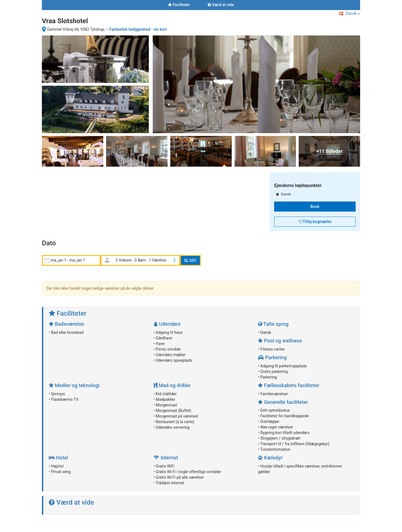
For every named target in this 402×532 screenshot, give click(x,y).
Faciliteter (179, 5)
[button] (315, 222)
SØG (190, 260)
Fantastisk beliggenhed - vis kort (138, 29)
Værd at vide (221, 5)
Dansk (349, 13)
